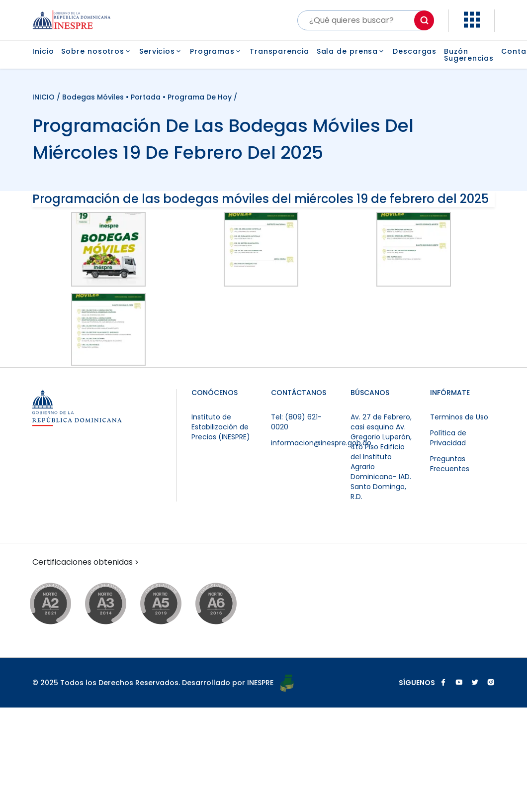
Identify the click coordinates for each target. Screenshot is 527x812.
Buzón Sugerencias (469, 55)
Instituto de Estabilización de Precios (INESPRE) (221, 427)
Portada (146, 97)
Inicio (43, 52)
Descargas (415, 52)
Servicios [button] (161, 51)
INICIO (44, 97)
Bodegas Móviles (93, 97)
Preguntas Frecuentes (450, 464)
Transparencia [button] (279, 51)
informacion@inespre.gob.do (321, 443)
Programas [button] (216, 51)
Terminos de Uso (459, 417)
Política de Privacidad (448, 438)
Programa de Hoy (200, 97)
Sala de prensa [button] (351, 51)
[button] (472, 25)
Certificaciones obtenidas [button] (87, 562)
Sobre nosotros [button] (96, 51)
